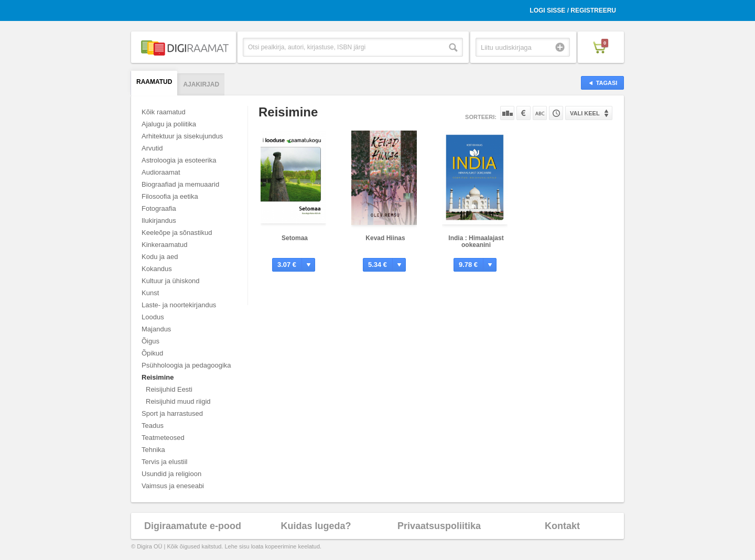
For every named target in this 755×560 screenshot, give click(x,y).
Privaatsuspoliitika (439, 526)
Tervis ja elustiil (164, 462)
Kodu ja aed (160, 257)
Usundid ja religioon (171, 474)
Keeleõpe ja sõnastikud (177, 233)
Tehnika (153, 450)
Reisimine (158, 377)
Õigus (150, 341)
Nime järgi (540, 113)
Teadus (153, 426)
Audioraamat (161, 172)
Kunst (150, 293)
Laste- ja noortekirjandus (179, 305)
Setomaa (295, 238)
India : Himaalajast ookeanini (476, 241)
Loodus (153, 317)
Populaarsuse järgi (507, 113)
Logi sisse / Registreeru (573, 10)
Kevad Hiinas (385, 238)
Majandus (156, 329)
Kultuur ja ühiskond (171, 281)
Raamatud (154, 82)
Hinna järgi (524, 113)
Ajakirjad (201, 84)
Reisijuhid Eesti (169, 389)
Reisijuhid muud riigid (178, 401)
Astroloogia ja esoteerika (179, 160)
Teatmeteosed (163, 438)
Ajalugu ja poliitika (169, 124)
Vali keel (585, 113)
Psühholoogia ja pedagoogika (186, 365)
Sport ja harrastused (172, 413)
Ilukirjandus (159, 220)
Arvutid (152, 148)
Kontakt (562, 526)
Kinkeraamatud (164, 245)
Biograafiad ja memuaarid (180, 184)
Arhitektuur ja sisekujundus (182, 136)
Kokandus (157, 269)
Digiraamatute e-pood (193, 526)
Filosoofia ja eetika (170, 196)
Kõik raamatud (164, 112)
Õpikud (152, 353)
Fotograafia (159, 208)
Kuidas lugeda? (316, 526)
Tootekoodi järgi (556, 113)
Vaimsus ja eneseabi (173, 486)
